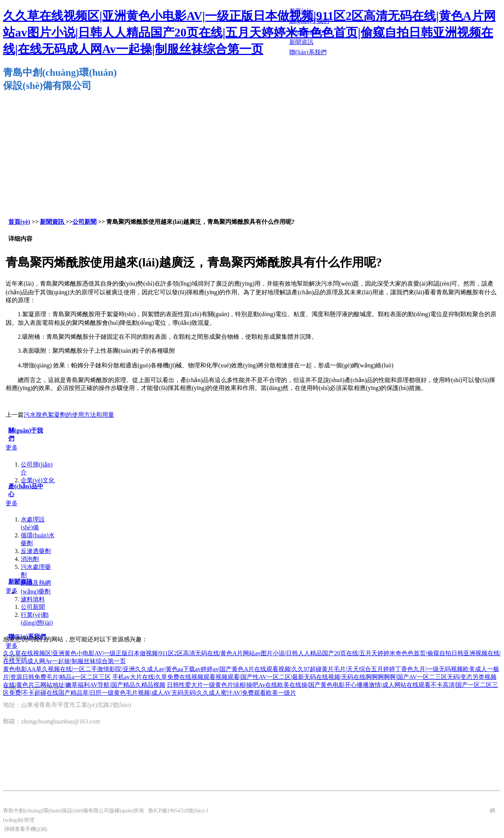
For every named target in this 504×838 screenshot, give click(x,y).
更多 (12, 447)
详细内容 (20, 239)
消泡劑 (30, 559)
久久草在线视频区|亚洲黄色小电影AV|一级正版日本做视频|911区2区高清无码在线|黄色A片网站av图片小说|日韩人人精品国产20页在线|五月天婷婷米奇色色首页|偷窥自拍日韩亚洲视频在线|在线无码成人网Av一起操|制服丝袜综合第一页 (249, 32)
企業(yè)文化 (38, 480)
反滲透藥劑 (36, 551)
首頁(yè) (19, 222)
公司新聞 (84, 222)
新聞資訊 (53, 222)
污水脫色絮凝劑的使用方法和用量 (69, 415)
